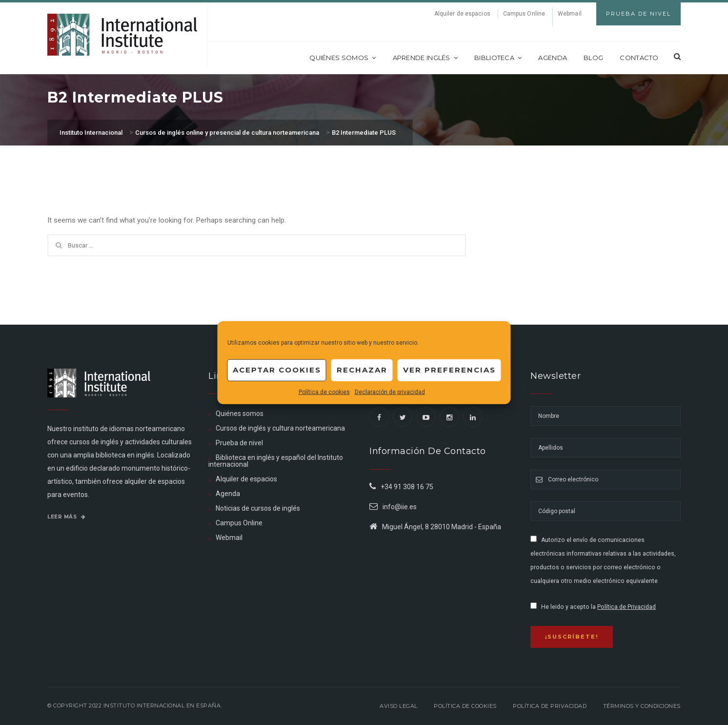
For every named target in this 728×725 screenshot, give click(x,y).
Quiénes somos (343, 58)
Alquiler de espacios (462, 14)
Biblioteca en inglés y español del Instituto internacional (276, 461)
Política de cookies (324, 392)
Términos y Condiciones (642, 706)
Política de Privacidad (627, 607)
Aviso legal (399, 706)
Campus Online (524, 14)
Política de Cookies (465, 706)
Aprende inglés (425, 58)
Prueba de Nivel (638, 14)
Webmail (570, 14)
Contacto (639, 58)
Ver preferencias (449, 370)
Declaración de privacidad (390, 392)
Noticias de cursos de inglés (258, 508)
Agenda (553, 58)
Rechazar (362, 370)
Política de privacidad (550, 706)
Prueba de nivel (239, 443)
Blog (593, 58)
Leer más (66, 517)
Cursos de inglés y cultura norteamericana (280, 428)
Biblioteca (498, 58)
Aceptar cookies (277, 370)
